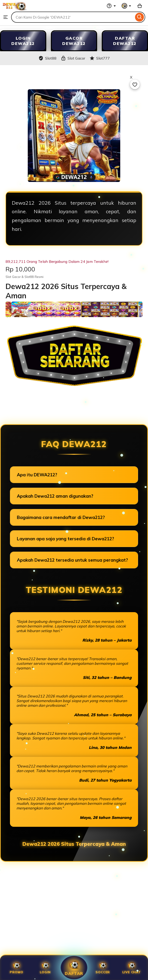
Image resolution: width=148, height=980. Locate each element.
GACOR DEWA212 (74, 41)
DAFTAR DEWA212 (125, 41)
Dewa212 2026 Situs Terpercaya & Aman (74, 844)
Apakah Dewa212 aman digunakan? (55, 496)
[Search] (140, 17)
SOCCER (103, 968)
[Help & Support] (111, 6)
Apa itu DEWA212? (37, 475)
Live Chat (132, 968)
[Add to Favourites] (135, 84)
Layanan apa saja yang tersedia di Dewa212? (65, 539)
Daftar (74, 967)
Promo (16, 968)
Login (45, 968)
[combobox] (72, 17)
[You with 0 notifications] (126, 6)
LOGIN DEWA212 (23, 41)
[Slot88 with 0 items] (140, 6)
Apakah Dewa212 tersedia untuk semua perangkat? (72, 560)
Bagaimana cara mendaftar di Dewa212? (61, 517)
